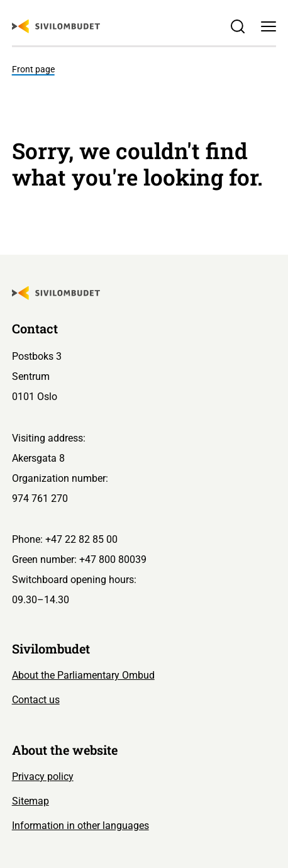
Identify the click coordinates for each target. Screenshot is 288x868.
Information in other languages (80, 826)
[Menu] (269, 26)
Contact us (36, 700)
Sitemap (30, 801)
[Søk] (238, 26)
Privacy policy (43, 776)
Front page (33, 69)
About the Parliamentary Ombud (83, 675)
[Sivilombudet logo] (56, 26)
